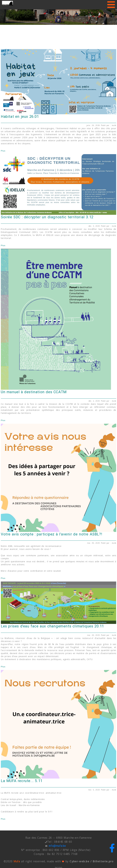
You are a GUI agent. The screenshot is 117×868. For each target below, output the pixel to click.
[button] (9, 12)
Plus (3, 151)
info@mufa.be (57, 846)
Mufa (17, 861)
